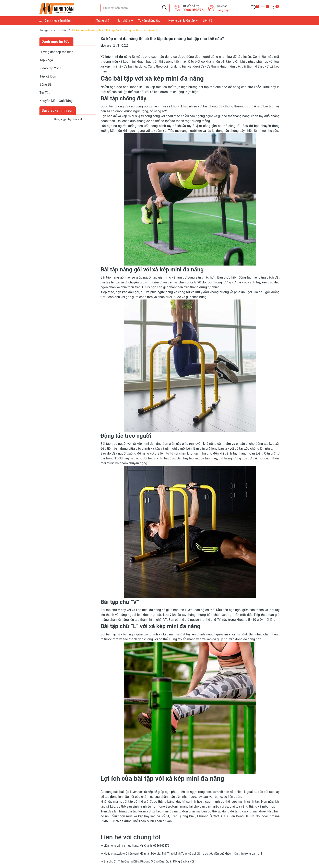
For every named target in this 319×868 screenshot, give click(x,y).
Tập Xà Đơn (48, 76)
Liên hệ (207, 21)
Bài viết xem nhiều (57, 110)
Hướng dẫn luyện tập (182, 21)
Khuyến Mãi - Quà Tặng (56, 101)
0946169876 (193, 10)
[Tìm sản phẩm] (135, 8)
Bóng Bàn (46, 85)
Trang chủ (103, 21)
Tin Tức (45, 93)
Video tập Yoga (50, 68)
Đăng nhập (223, 10)
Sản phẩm (124, 21)
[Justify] (164, 8)
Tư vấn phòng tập (149, 21)
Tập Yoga (46, 60)
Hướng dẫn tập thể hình (56, 52)
